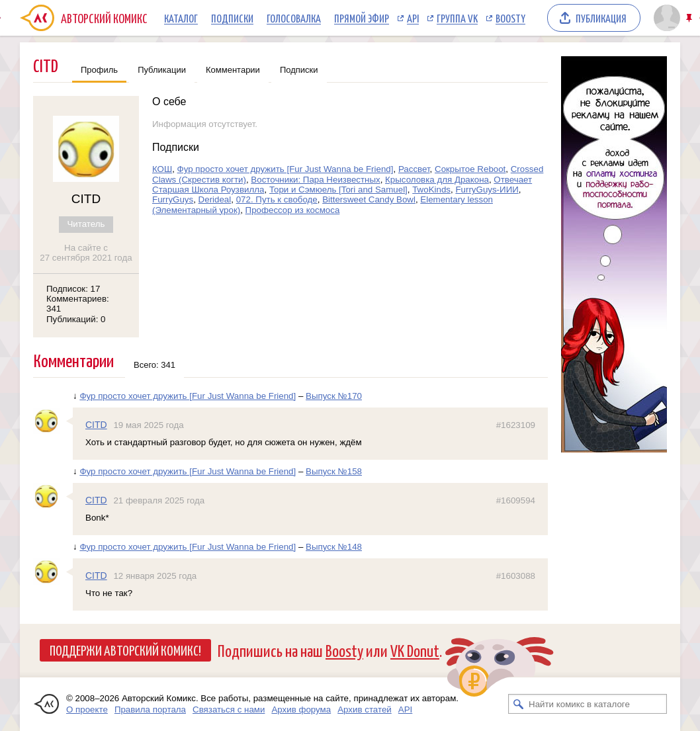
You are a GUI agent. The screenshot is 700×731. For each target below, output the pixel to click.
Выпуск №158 (334, 471)
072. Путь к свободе (277, 199)
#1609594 (516, 500)
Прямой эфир (362, 18)
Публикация (601, 18)
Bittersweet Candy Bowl (369, 199)
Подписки (232, 18)
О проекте (87, 709)
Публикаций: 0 (76, 319)
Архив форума (301, 709)
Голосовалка (294, 18)
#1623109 (516, 425)
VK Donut (415, 650)
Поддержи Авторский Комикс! (125, 650)
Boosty (510, 18)
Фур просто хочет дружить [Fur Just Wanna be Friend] (285, 169)
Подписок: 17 (73, 289)
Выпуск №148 (334, 547)
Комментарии (233, 70)
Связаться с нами (229, 709)
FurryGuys (173, 199)
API (413, 18)
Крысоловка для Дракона (437, 180)
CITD (96, 425)
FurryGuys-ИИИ (487, 190)
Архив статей (365, 709)
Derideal (215, 199)
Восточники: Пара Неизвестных (315, 180)
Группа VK (457, 18)
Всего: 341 (154, 365)
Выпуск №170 (334, 396)
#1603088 (516, 576)
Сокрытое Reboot (470, 169)
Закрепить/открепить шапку (690, 18)
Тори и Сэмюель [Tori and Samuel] (338, 190)
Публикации (162, 70)
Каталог (181, 18)
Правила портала (150, 709)
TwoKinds (431, 190)
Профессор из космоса (293, 210)
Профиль (99, 70)
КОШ (162, 169)
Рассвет (414, 169)
